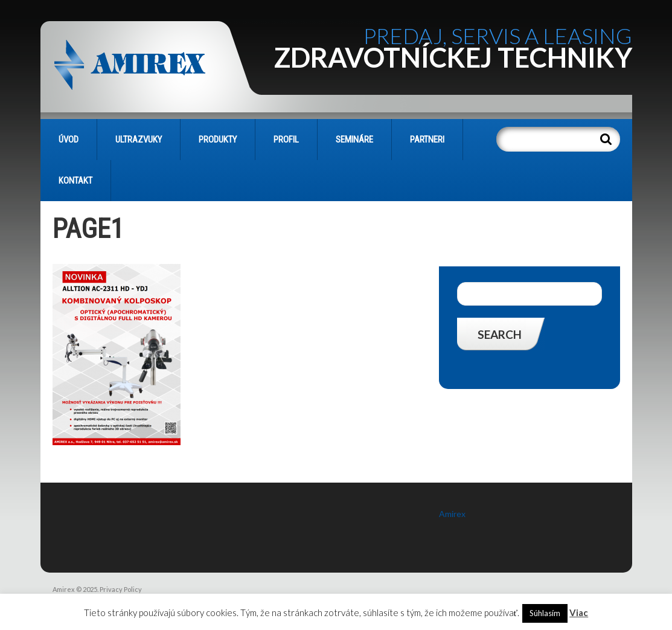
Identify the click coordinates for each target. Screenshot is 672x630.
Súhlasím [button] (545, 613)
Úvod (69, 140)
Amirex (452, 514)
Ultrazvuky (139, 140)
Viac (579, 612)
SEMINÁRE (354, 140)
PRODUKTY (218, 140)
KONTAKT (75, 181)
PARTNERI (427, 140)
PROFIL (286, 140)
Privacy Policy (121, 589)
